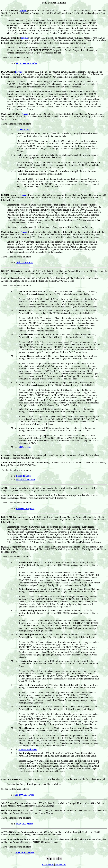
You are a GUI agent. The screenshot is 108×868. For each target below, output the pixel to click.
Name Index (61, 864)
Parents (23, 11)
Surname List (48, 864)
